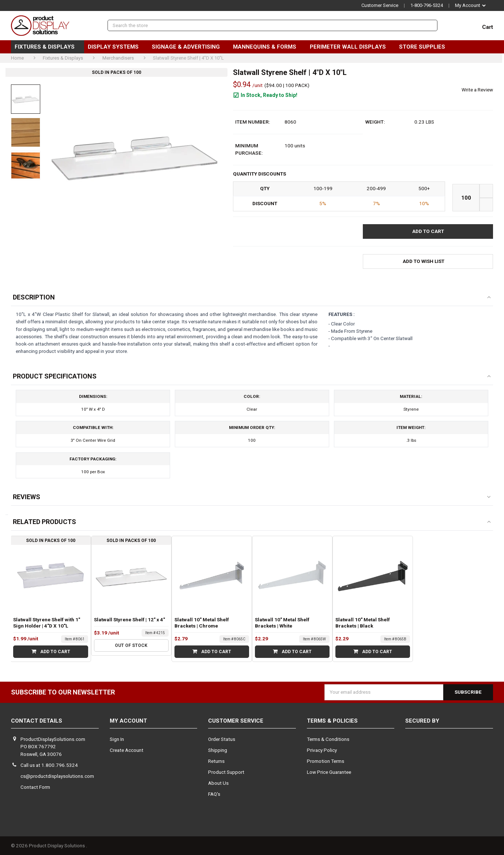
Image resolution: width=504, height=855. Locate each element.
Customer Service (380, 5)
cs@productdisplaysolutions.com (57, 776)
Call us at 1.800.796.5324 (49, 765)
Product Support (226, 772)
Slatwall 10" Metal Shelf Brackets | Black (363, 623)
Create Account (127, 750)
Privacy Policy (322, 750)
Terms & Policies (332, 721)
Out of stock (131, 645)
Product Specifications (55, 376)
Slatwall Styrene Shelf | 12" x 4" (129, 620)
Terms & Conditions (328, 739)
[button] (428, 262)
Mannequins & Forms (268, 47)
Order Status (222, 739)
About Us (218, 783)
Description (34, 297)
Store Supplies (425, 47)
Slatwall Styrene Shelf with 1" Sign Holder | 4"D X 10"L (47, 623)
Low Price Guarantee (329, 772)
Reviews (27, 497)
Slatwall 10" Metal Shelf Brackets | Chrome (202, 623)
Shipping (218, 750)
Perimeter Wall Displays (351, 47)
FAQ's (214, 794)
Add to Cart (51, 651)
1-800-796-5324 (427, 5)
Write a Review (477, 90)
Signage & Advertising (189, 47)
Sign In (117, 739)
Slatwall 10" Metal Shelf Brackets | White (282, 623)
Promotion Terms (326, 761)
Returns (216, 761)
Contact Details (37, 721)
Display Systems (116, 47)
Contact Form (35, 787)
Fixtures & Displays (48, 47)
